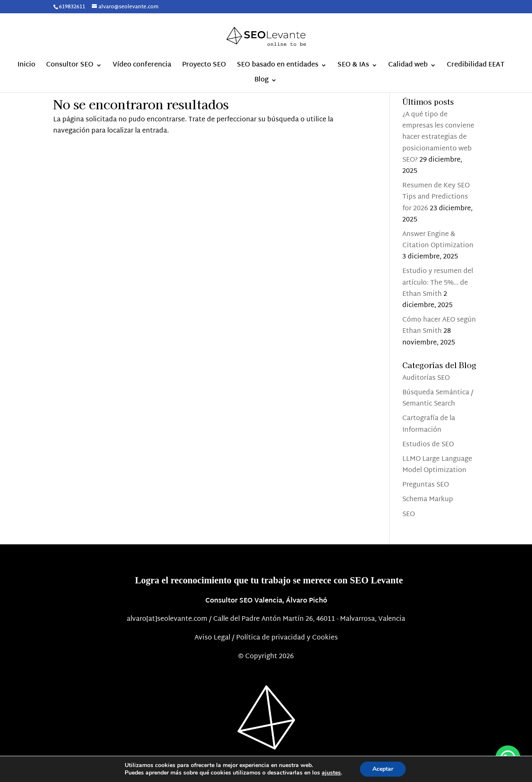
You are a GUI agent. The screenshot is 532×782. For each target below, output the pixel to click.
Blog (261, 82)
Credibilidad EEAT (476, 67)
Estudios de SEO (428, 445)
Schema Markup (428, 500)
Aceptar (383, 769)
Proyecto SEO (204, 67)
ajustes (331, 773)
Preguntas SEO (426, 485)
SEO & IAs (353, 67)
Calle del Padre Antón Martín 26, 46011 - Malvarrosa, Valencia (309, 619)
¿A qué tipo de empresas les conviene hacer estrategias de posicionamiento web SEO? (438, 138)
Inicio (26, 67)
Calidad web (408, 67)
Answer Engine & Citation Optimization (438, 240)
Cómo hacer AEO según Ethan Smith (439, 326)
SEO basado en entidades (278, 67)
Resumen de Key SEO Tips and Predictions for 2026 (436, 197)
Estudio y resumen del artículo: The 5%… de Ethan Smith (438, 283)
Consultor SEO (70, 67)
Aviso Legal (212, 638)
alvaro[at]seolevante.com (167, 619)
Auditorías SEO (426, 378)
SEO (409, 515)
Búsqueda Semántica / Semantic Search (438, 398)
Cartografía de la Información (429, 424)
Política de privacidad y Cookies (287, 638)
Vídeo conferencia (142, 67)
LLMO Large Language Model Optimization (437, 465)
